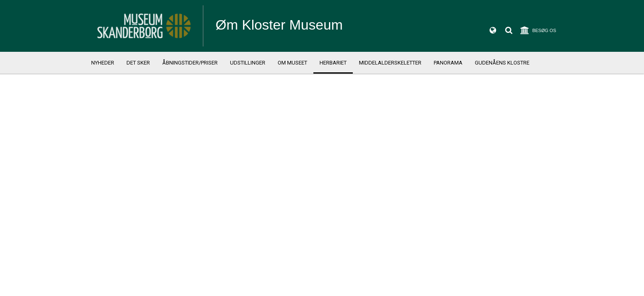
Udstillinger (248, 63)
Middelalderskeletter (390, 63)
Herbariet (333, 63)
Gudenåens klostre (502, 63)
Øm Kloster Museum (279, 25)
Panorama (448, 63)
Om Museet (292, 63)
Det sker (138, 63)
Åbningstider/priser (190, 63)
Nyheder (103, 63)
